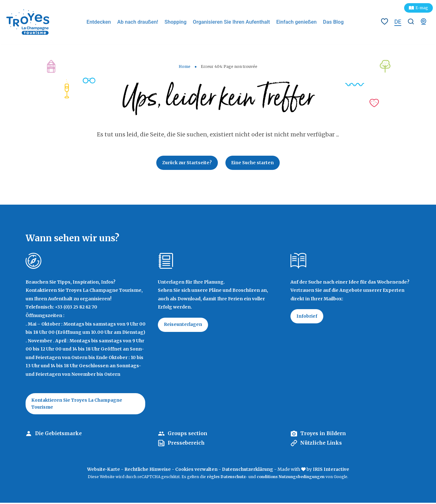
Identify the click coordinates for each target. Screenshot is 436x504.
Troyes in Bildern (324, 435)
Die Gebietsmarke (59, 435)
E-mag (422, 8)
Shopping (178, 22)
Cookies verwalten (196, 470)
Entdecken (103, 22)
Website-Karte (103, 470)
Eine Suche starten (254, 163)
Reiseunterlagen (184, 326)
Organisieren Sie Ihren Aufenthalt (233, 22)
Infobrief (307, 317)
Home (185, 66)
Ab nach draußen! (142, 22)
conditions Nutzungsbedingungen (291, 478)
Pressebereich (187, 444)
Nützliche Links (322, 444)
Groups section (188, 435)
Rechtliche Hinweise (147, 470)
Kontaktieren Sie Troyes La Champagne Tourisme (78, 405)
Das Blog (333, 22)
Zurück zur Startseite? (186, 163)
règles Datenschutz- (228, 478)
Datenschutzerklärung (248, 470)
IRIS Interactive (332, 470)
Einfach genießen (297, 22)
